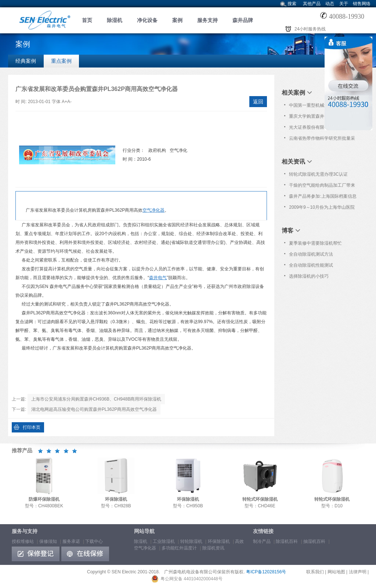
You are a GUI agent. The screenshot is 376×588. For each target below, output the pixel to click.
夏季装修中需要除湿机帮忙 (315, 243)
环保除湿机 (219, 541)
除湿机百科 (287, 541)
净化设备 (147, 20)
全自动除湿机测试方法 (311, 254)
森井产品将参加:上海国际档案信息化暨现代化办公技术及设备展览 (323, 198)
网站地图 (336, 572)
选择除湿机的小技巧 (309, 276)
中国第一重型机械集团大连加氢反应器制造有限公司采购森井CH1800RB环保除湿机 (322, 107)
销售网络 (362, 4)
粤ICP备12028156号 (266, 572)
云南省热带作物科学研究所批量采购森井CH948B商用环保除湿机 (322, 140)
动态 (330, 4)
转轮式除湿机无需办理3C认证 (318, 174)
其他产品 (312, 4)
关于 (344, 4)
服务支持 (207, 20)
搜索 (292, 4)
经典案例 (26, 61)
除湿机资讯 (213, 548)
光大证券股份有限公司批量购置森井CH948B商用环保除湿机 (322, 129)
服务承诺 (71, 541)
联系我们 (315, 572)
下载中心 (94, 541)
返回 (258, 102)
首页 (87, 20)
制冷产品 (262, 541)
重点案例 (61, 61)
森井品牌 (243, 20)
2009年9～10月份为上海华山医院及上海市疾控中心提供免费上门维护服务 (322, 209)
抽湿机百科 (314, 541)
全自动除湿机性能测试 (311, 265)
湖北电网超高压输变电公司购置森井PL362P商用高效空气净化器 (94, 409)
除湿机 (115, 20)
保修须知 (48, 541)
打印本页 (32, 427)
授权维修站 (23, 541)
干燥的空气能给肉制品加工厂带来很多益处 (322, 187)
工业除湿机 (164, 541)
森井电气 (158, 278)
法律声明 (358, 572)
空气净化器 (153, 210)
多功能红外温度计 (179, 548)
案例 (177, 20)
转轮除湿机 (191, 541)
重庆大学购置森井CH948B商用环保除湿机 (321, 118)
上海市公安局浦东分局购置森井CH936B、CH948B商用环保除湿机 (96, 399)
